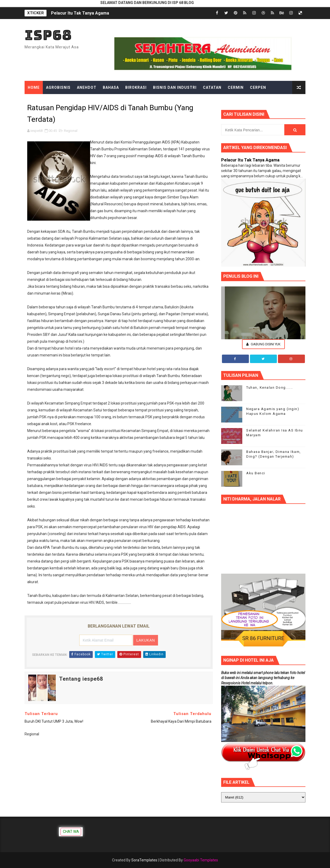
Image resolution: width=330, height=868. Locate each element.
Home (34, 87)
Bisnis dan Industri (175, 87)
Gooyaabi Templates (201, 860)
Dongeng (38, 101)
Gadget (136, 101)
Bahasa (111, 87)
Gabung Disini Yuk (263, 344)
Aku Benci (256, 473)
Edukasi (63, 101)
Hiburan (179, 101)
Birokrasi (136, 87)
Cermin (236, 87)
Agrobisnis (58, 87)
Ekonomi (87, 101)
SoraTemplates (144, 860)
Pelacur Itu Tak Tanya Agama (80, 13)
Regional (71, 131)
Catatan (212, 87)
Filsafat (112, 101)
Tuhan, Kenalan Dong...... (270, 387)
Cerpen (258, 87)
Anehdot (87, 87)
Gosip (157, 101)
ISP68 (48, 35)
